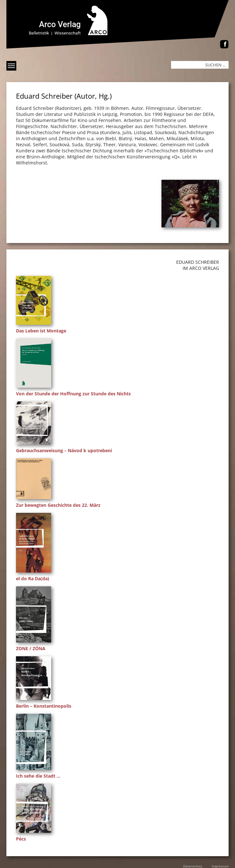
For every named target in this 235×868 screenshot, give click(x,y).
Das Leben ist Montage (41, 331)
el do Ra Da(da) (33, 579)
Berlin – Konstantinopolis (44, 706)
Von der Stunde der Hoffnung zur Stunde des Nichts (73, 394)
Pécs (21, 839)
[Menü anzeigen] (11, 66)
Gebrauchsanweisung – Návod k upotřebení (64, 450)
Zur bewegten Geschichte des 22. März (58, 505)
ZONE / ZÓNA (31, 648)
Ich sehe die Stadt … (38, 776)
